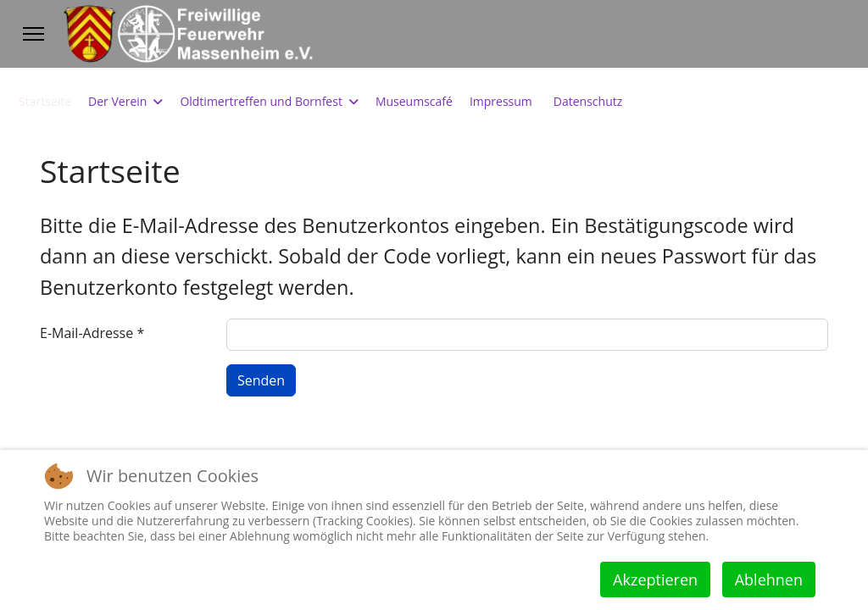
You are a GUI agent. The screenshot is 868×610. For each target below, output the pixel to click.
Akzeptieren (655, 579)
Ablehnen (769, 579)
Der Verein (117, 101)
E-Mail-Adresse (92, 333)
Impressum (501, 101)
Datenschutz (588, 101)
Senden (261, 380)
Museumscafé (414, 101)
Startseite (45, 101)
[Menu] (33, 34)
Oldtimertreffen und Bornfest (261, 101)
